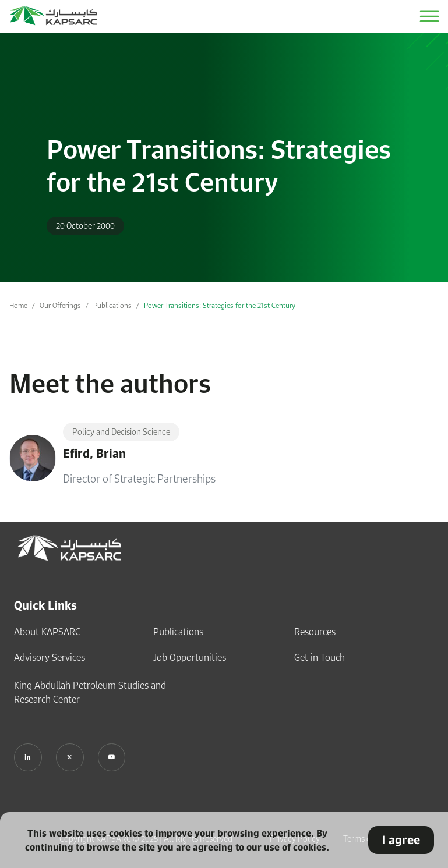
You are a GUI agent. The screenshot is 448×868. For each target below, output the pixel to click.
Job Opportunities (190, 657)
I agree (401, 840)
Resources (315, 632)
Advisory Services (50, 657)
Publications (112, 305)
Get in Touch (320, 657)
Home (18, 305)
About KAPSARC (47, 632)
